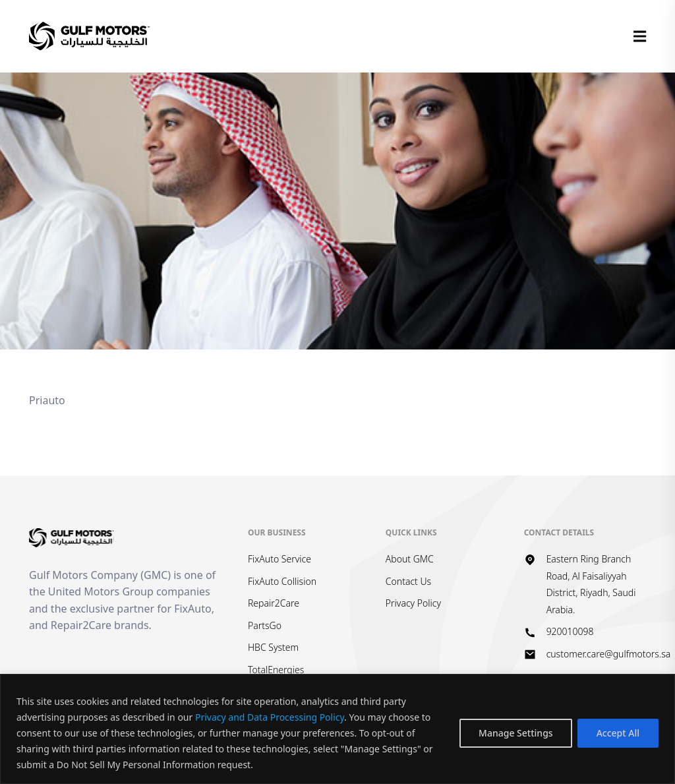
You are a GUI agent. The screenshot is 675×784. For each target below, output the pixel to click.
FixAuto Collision (282, 581)
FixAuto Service (279, 559)
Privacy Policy (413, 603)
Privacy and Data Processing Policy (270, 717)
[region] (337, 729)
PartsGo (265, 625)
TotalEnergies (276, 670)
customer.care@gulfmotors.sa (609, 654)
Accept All (618, 733)
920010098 (570, 631)
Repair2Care (274, 603)
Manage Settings (516, 733)
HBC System (273, 647)
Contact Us (408, 581)
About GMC (410, 559)
